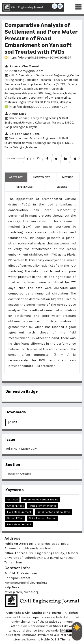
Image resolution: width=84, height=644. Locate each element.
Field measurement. (19, 524)
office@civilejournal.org (22, 592)
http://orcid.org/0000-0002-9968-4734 (36, 107)
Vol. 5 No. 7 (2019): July (21, 449)
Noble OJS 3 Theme (55, 639)
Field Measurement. (19, 512)
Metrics (68, 177)
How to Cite (42, 177)
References (25, 187)
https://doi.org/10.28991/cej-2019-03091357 (38, 58)
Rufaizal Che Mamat (22, 66)
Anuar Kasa (15, 114)
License (62, 187)
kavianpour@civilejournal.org (26, 583)
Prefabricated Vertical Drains (41, 500)
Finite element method (43, 518)
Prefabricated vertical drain (54, 512)
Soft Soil (12, 500)
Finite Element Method (43, 506)
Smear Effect (15, 506)
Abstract (16, 177)
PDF (14, 422)
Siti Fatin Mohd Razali (23, 134)
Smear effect (15, 518)
